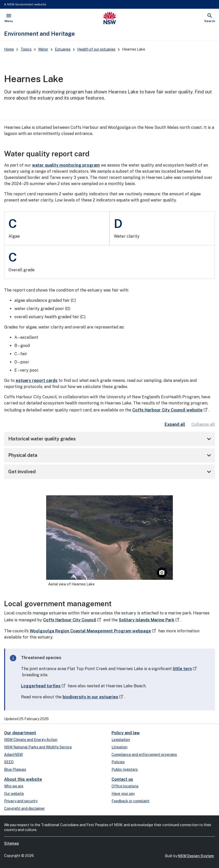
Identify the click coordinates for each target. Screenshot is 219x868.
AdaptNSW (13, 755)
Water (43, 49)
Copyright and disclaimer (24, 808)
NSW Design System (196, 856)
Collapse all (203, 424)
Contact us (122, 779)
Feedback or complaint (131, 801)
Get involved (111, 472)
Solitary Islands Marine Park (150, 620)
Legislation (121, 740)
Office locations (125, 786)
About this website (23, 779)
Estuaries (63, 49)
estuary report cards (37, 380)
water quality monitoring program (66, 165)
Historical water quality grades (111, 439)
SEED (9, 762)
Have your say (123, 794)
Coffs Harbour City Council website (171, 410)
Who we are (14, 786)
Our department (20, 733)
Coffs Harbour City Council (73, 620)
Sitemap (12, 843)
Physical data (111, 455)
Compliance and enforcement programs (144, 755)
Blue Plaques (15, 769)
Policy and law (126, 733)
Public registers (125, 769)
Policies (118, 762)
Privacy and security (21, 801)
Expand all (175, 424)
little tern (185, 669)
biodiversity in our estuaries (93, 697)
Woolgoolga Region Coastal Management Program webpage (93, 631)
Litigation (120, 747)
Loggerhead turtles (44, 686)
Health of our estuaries (96, 49)
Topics (26, 49)
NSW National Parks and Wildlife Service (38, 747)
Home (9, 49)
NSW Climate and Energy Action (31, 740)
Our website (14, 794)
